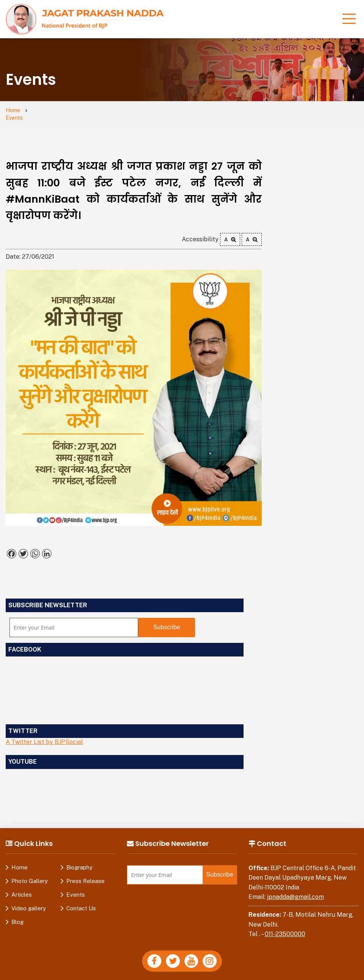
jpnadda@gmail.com (295, 890)
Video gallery (29, 901)
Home (14, 111)
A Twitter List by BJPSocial (44, 735)
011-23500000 (285, 927)
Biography (79, 860)
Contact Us (81, 901)
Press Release (85, 874)
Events (43, 111)
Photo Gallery (30, 874)
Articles (22, 887)
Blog (17, 915)
